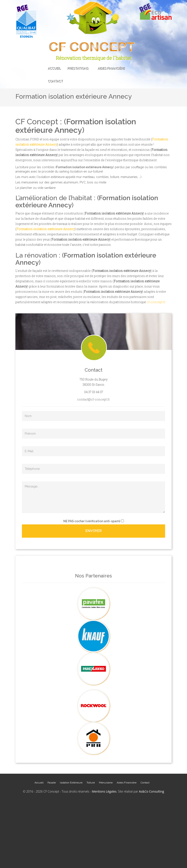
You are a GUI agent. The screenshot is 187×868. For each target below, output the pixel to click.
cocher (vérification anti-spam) (92, 521)
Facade (52, 783)
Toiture (91, 783)
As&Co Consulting (151, 791)
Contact (55, 81)
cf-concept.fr (156, 302)
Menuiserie (106, 783)
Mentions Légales (104, 791)
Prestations (79, 68)
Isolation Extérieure (71, 783)
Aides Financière (111, 68)
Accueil (54, 68)
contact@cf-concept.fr (93, 399)
